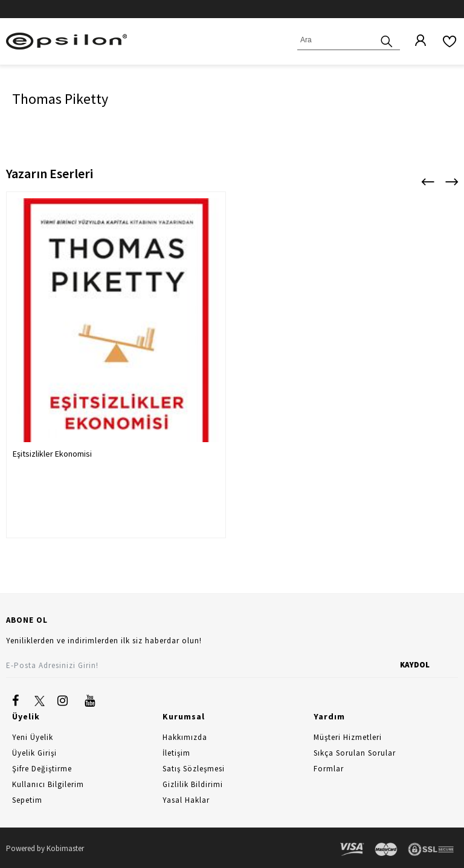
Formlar (329, 769)
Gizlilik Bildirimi (193, 784)
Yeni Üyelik (33, 737)
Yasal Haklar (186, 800)
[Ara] (387, 40)
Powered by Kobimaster (45, 848)
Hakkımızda (185, 737)
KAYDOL (415, 665)
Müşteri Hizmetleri (348, 737)
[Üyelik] (414, 41)
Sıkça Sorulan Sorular (355, 753)
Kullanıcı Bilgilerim (48, 784)
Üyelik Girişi (34, 753)
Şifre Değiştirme (42, 769)
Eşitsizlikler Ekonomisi (52, 454)
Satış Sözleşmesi (194, 769)
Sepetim (27, 800)
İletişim (176, 753)
